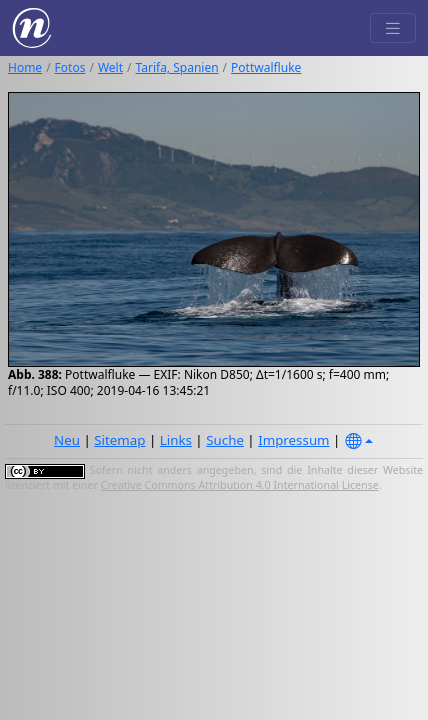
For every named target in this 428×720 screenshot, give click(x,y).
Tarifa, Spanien (177, 67)
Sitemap (119, 440)
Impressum (293, 440)
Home (25, 67)
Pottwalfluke (266, 67)
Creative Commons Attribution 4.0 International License (240, 485)
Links (176, 440)
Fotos (70, 67)
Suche (225, 440)
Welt (110, 67)
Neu (67, 440)
